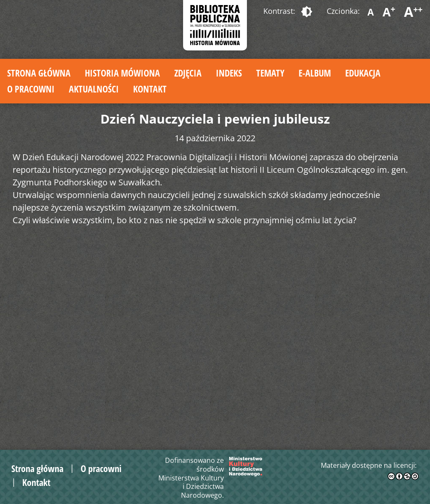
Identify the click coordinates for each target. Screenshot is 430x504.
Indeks (229, 73)
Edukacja (363, 73)
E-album (315, 73)
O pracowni (31, 89)
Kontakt (150, 89)
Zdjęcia (188, 73)
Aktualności (94, 89)
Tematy (270, 73)
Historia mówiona (122, 73)
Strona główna (39, 73)
